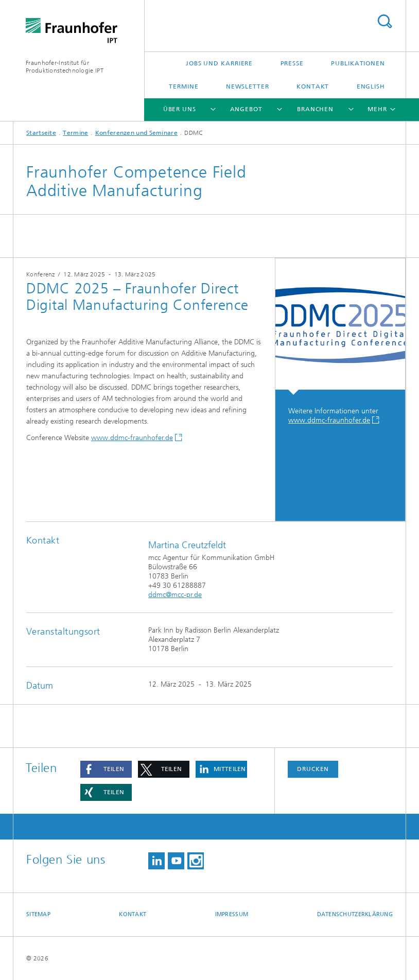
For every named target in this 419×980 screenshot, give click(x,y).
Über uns (180, 109)
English (371, 86)
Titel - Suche (385, 21)
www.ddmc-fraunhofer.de (132, 438)
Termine (184, 86)
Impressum (232, 914)
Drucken (313, 769)
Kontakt (313, 86)
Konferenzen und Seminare (136, 133)
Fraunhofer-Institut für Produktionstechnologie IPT (65, 67)
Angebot (246, 109)
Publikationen (358, 63)
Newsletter (248, 86)
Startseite (41, 133)
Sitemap (38, 914)
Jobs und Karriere (219, 63)
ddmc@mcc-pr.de (175, 595)
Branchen (315, 109)
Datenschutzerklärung (355, 914)
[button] (106, 769)
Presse (292, 63)
